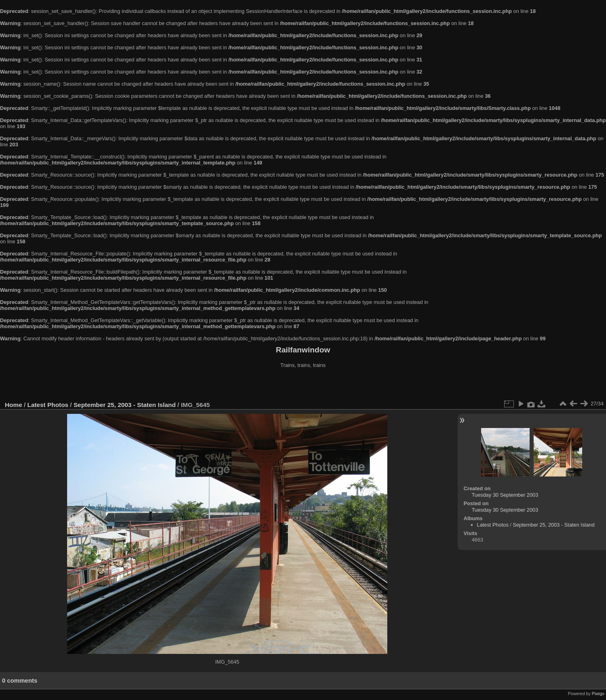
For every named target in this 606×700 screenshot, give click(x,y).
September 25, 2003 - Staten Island (125, 405)
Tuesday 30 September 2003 (505, 495)
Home (14, 405)
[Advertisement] (303, 386)
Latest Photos (48, 405)
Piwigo (598, 694)
